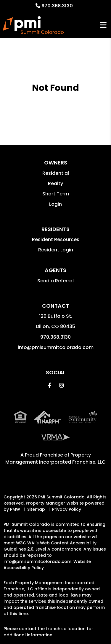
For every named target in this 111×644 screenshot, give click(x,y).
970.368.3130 (57, 6)
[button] (50, 385)
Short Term (56, 194)
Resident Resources (56, 239)
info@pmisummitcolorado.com (56, 347)
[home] (33, 25)
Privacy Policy (67, 509)
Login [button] (55, 204)
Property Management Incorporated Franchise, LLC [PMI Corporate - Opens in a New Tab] (55, 458)
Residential (56, 173)
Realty (55, 183)
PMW (15, 509)
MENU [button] (103, 25)
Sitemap (36, 509)
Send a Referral (55, 281)
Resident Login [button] (56, 250)
